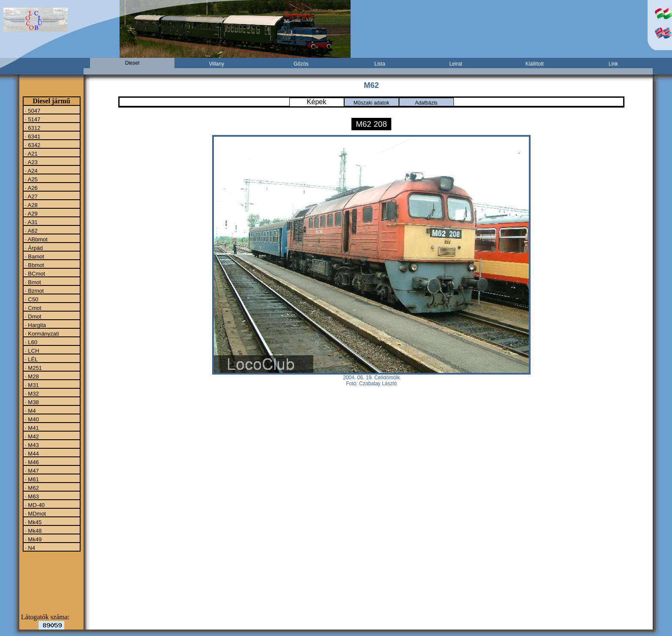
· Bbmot (34, 265)
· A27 (31, 196)
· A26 (31, 188)
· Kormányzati (41, 333)
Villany (217, 64)
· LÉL (31, 359)
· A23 (31, 162)
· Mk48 (33, 531)
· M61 (31, 479)
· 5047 (32, 111)
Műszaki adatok (371, 103)
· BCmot (34, 273)
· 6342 (32, 145)
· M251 (33, 368)
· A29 (31, 213)
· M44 (31, 453)
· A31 (31, 222)
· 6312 (32, 128)
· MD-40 (34, 505)
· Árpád (33, 248)
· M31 (31, 385)
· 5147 (32, 119)
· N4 (29, 548)
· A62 (31, 231)
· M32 (31, 393)
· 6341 (32, 136)
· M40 (31, 419)
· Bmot (32, 282)
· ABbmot (36, 239)
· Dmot (33, 316)
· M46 (31, 462)
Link (613, 64)
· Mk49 (33, 539)
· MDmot (35, 513)
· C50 (31, 299)
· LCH (31, 351)
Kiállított (535, 64)
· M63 (31, 496)
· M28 (31, 376)
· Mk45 (33, 522)
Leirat (456, 64)
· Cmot (33, 308)
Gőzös (301, 64)
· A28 (31, 205)
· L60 (31, 342)
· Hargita (35, 325)
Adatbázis (426, 103)
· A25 (31, 179)
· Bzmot (34, 291)
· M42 (31, 436)
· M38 (31, 402)
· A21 (31, 153)
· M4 (30, 411)
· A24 (31, 171)
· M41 (31, 428)
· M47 (31, 471)
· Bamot (34, 256)
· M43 (31, 445)
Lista (379, 64)
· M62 (31, 488)
